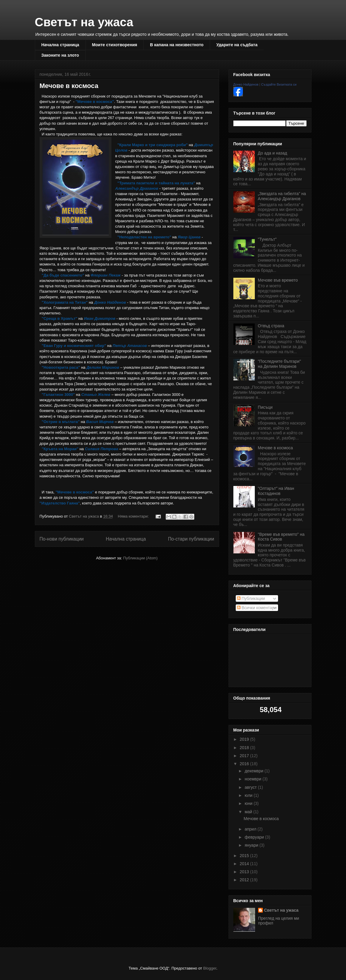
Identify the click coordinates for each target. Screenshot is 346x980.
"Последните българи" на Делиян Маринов (279, 364)
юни (249, 803)
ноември (254, 779)
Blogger (210, 968)
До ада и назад (272, 153)
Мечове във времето (278, 280)
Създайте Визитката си (279, 84)
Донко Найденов (246, 84)
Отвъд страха (271, 326)
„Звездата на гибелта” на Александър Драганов (282, 196)
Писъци (265, 407)
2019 (245, 739)
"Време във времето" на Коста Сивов (281, 537)
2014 (245, 864)
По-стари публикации (191, 539)
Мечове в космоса (69, 86)
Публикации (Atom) (140, 558)
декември (255, 771)
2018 (245, 748)
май (249, 812)
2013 (245, 872)
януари (252, 845)
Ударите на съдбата (237, 45)
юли (249, 795)
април (251, 829)
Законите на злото (60, 55)
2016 (245, 764)
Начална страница (60, 45)
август (251, 787)
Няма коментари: (134, 516)
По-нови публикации (62, 539)
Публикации (251, 598)
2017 (245, 756)
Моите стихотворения (115, 45)
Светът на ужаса (84, 22)
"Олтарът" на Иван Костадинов (276, 491)
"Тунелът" (267, 239)
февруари (255, 837)
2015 (245, 856)
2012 (245, 880)
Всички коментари (257, 608)
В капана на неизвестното (177, 45)
